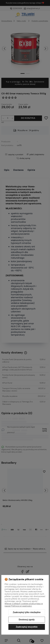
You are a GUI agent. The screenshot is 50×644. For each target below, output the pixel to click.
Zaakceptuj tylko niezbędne (27, 612)
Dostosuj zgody (27, 620)
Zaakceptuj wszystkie (27, 627)
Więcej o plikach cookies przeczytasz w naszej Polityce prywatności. (24, 605)
